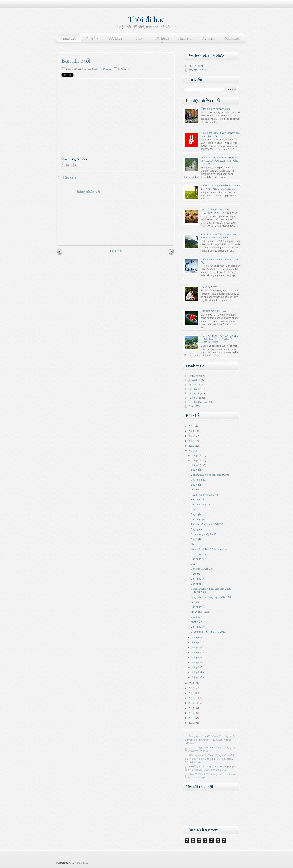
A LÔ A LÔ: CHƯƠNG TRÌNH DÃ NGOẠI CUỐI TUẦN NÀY (219, 236)
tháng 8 (196, 643)
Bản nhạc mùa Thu (201, 505)
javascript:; (194, 380)
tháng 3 (196, 667)
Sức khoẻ (115, 39)
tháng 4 (196, 662)
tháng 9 (196, 638)
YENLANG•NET (197, 66)
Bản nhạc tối (198, 500)
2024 (192, 431)
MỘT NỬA (196, 622)
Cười (193, 509)
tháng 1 (196, 677)
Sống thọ (196, 574)
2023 (192, 436)
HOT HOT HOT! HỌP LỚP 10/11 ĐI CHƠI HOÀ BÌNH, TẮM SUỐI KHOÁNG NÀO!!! (220, 339)
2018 (192, 688)
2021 (192, 446)
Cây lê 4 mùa (198, 480)
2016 (192, 698)
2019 (192, 683)
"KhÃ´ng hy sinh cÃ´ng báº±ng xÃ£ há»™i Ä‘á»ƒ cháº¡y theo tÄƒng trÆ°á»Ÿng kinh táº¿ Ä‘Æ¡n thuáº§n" (209, 759)
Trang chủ (69, 39)
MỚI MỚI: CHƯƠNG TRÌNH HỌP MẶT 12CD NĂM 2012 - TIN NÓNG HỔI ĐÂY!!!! (220, 161)
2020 (192, 451)
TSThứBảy (162, 41)
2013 (192, 713)
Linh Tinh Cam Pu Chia (213, 311)
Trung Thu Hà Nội (200, 612)
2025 (192, 426)
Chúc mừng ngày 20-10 (203, 534)
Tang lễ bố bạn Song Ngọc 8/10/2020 (211, 597)
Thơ (139, 39)
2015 (192, 703)
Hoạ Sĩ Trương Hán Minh (204, 495)
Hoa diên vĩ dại (199, 554)
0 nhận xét (123, 69)
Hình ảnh (186, 39)
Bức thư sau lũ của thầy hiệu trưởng (210, 475)
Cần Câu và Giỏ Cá (201, 569)
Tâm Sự (193, 398)
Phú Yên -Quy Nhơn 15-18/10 (207, 524)
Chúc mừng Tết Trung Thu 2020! (208, 632)
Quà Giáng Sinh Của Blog (215, 210)
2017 (192, 693)
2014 (192, 708)
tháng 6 (196, 653)
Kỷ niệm (209, 39)
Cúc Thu (195, 617)
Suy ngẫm (196, 529)
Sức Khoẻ (194, 393)
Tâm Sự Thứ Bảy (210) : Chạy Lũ (209, 549)
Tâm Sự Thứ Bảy (198, 402)
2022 (192, 441)
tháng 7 (196, 647)
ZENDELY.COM (197, 70)
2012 (192, 718)
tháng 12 (197, 455)
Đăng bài (92, 38)
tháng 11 (197, 460)
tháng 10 (197, 465)
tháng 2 (196, 672)
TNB (86, 863)
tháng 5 (196, 657)
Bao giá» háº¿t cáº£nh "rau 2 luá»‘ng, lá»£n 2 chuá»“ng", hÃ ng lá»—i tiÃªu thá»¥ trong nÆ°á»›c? (210, 740)
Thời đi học (147, 19)
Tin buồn (195, 490)
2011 (192, 723)
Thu (193, 544)
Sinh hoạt (232, 39)
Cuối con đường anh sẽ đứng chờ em (221, 185)
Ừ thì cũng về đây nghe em (215, 109)
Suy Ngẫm (196, 470)
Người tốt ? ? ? (209, 287)
